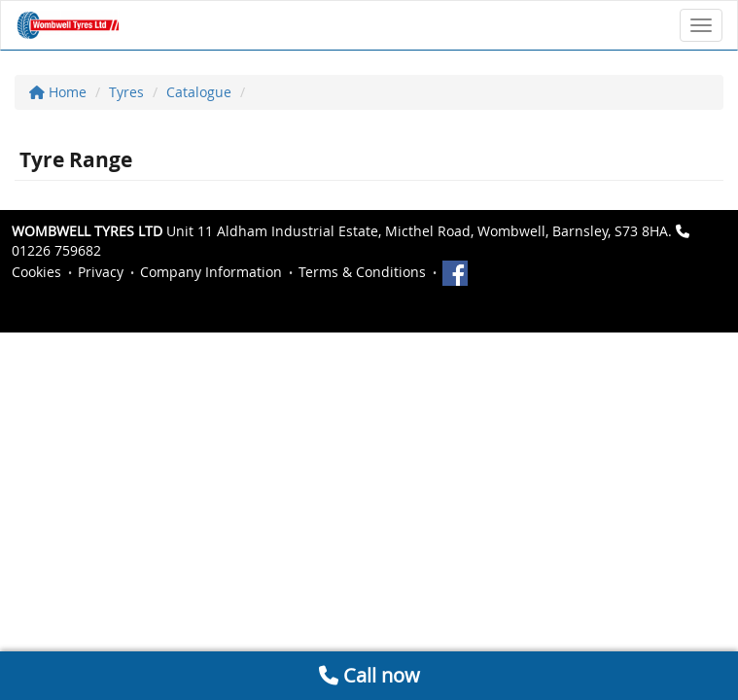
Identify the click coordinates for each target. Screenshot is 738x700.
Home (58, 92)
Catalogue (199, 92)
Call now (369, 675)
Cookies (36, 272)
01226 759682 (56, 250)
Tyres (126, 92)
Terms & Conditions (362, 272)
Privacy (101, 272)
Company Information (211, 272)
